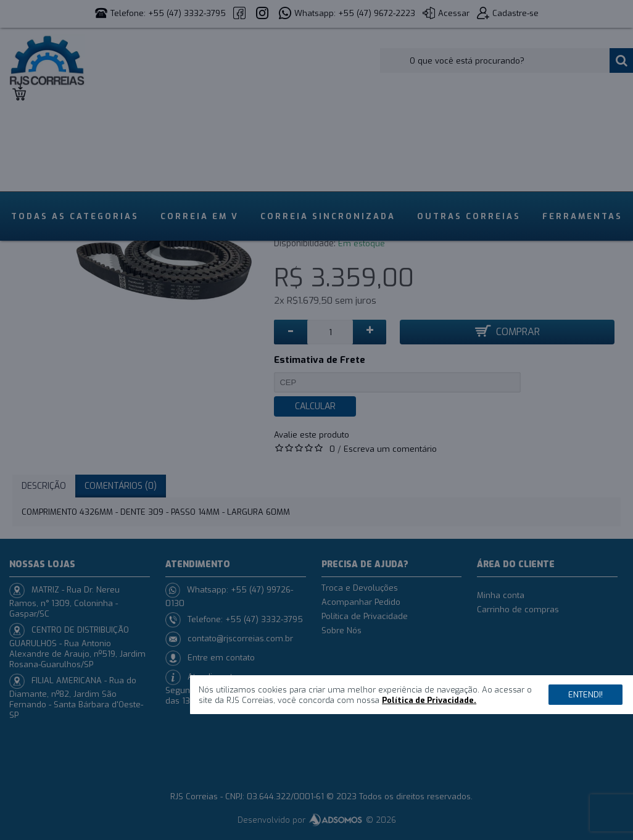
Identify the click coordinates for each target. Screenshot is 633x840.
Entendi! (585, 695)
